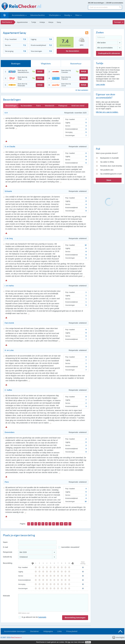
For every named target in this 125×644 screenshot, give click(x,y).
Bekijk (40, 71)
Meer (78, 15)
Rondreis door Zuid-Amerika (111, 166)
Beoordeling (8, 563)
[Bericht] (53, 603)
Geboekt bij (7, 557)
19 (66, 524)
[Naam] (37, 542)
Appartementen (22, 22)
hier (69, 642)
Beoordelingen (11, 106)
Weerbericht (50, 106)
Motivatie (6, 596)
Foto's (38, 106)
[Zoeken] (121, 7)
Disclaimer (34, 631)
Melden (6, 141)
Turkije (34, 22)
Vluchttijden (54, 15)
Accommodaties (18, 15)
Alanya (51, 22)
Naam (5, 542)
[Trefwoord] (109, 38)
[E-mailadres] (37, 547)
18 (61, 524)
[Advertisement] (109, 130)
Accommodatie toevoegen (15, 631)
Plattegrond (63, 106)
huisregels (42, 617)
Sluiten (88, 642)
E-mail (5, 547)
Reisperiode (8, 552)
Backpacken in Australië (109, 158)
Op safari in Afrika (107, 162)
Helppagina (48, 631)
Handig (67, 15)
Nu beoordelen (72, 51)
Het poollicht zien (107, 170)
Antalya (42, 22)
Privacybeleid (72, 631)
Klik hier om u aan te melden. (107, 112)
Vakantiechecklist (37, 15)
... (57, 524)
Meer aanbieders (83, 90)
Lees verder (100, 84)
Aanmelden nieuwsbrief (70, 547)
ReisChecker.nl (7, 22)
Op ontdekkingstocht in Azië (111, 174)
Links (59, 631)
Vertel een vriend (78, 106)
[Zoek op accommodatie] (104, 7)
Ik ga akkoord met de (34, 617)
